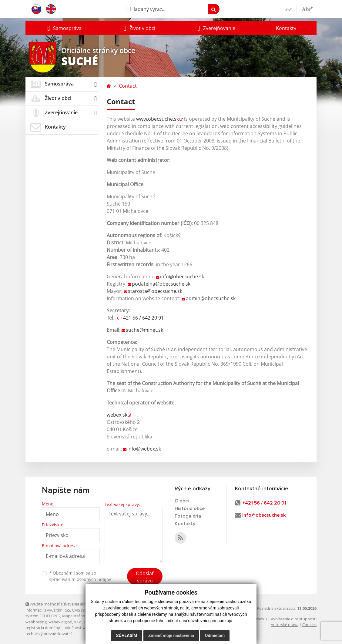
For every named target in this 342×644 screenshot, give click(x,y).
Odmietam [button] (215, 636)
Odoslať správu (145, 577)
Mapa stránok (75, 616)
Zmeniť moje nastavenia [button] (171, 636)
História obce (190, 508)
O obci (182, 501)
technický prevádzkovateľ (49, 634)
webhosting (36, 622)
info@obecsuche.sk (182, 277)
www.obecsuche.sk (158, 119)
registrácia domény (43, 628)
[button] (64, 28)
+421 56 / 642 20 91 (142, 318)
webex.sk (117, 415)
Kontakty (286, 28)
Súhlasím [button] (127, 636)
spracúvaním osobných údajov (80, 579)
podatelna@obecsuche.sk (161, 284)
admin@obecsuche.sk (211, 298)
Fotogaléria (188, 516)
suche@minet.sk (144, 330)
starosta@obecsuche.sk (155, 291)
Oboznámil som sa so (80, 576)
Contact (128, 86)
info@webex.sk (144, 449)
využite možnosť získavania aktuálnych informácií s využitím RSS (63, 607)
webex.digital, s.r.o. (65, 622)
